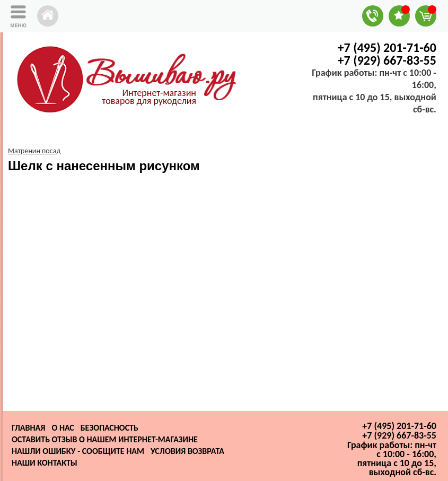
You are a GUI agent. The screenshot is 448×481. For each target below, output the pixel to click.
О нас (63, 428)
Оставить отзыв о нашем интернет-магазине (105, 439)
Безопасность (109, 428)
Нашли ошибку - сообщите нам (78, 451)
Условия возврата (187, 451)
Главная (28, 428)
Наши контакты (45, 463)
